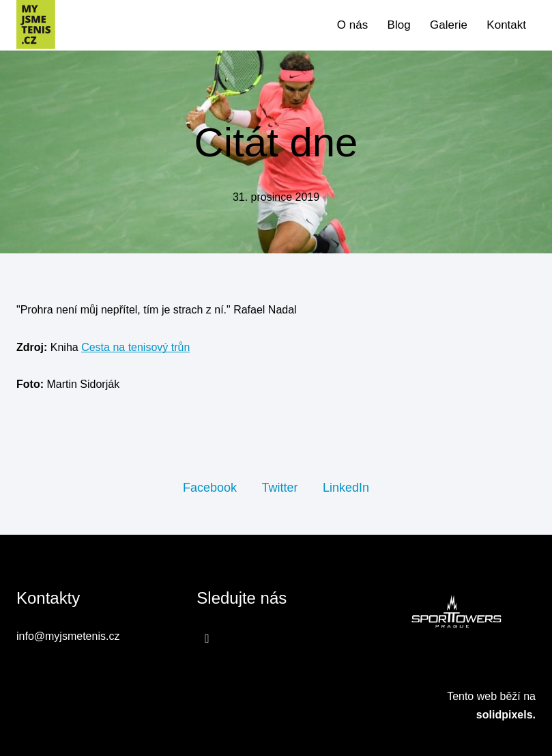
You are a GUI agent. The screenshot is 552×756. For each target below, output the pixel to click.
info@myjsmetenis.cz (68, 636)
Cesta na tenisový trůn (135, 347)
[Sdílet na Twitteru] (279, 487)
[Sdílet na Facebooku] (210, 487)
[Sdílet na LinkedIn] (346, 487)
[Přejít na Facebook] (207, 638)
